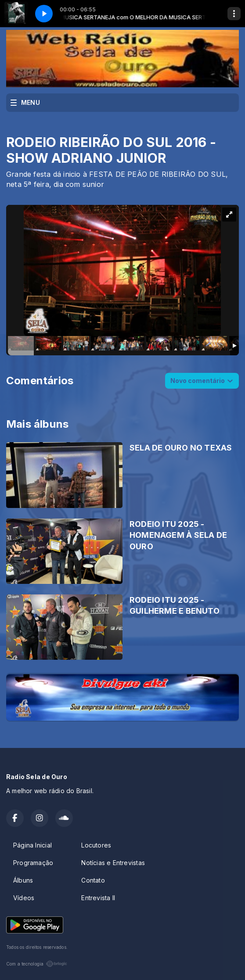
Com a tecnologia (37, 964)
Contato (93, 880)
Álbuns (23, 880)
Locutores (96, 845)
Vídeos (24, 898)
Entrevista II (98, 898)
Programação (33, 863)
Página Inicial (32, 845)
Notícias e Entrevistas (113, 863)
